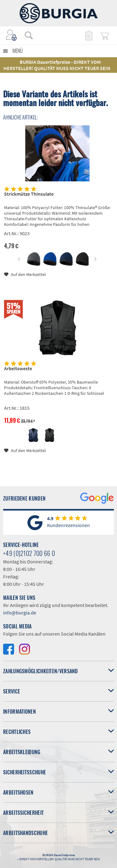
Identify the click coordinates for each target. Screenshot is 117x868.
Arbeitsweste (18, 368)
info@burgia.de (20, 613)
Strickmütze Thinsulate (29, 194)
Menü (18, 51)
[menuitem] (26, 35)
